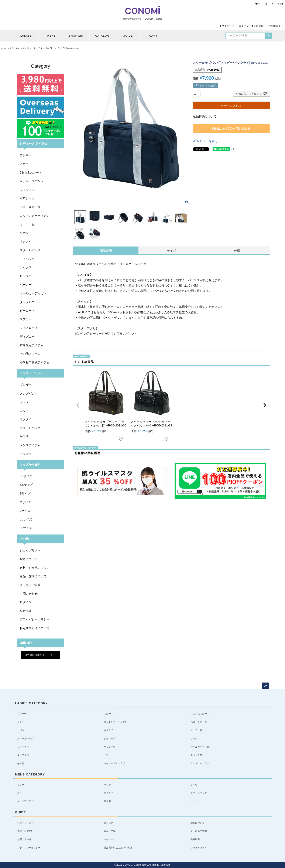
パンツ (107, 785)
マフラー (26, 319)
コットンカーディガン (35, 216)
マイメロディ (29, 328)
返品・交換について (33, 576)
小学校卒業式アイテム (35, 362)
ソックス (26, 267)
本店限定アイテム (32, 345)
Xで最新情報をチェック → (40, 655)
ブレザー (26, 155)
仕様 (237, 251)
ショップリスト (30, 550)
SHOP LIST (77, 36)
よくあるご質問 (30, 585)
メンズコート (29, 454)
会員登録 (258, 26)
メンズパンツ (29, 393)
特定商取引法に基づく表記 (118, 848)
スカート (26, 164)
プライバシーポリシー (35, 619)
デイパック (27, 259)
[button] (78, 405)
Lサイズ (25, 511)
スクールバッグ (17, 48)
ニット (24, 411)
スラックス (196, 755)
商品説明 (106, 251)
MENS (51, 36)
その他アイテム (30, 354)
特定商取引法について (35, 628)
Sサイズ (25, 493)
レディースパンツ (32, 181)
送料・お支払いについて (36, 568)
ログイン (244, 26)
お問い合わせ (29, 594)
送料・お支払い (25, 831)
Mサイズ (25, 502)
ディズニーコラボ (200, 763)
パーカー (26, 285)
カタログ (109, 823)
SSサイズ (26, 485)
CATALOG (102, 36)
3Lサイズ (26, 528)
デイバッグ (110, 738)
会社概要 (26, 611)
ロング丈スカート (200, 714)
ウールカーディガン (33, 293)
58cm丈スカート (31, 172)
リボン (24, 233)
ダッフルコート (30, 302)
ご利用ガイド (276, 26)
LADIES (26, 36)
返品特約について (205, 116)
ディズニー (27, 336)
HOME (4, 48)
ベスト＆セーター (32, 207)
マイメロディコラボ (114, 763)
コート (194, 801)
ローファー (27, 276)
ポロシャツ (27, 198)
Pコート (108, 755)
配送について (29, 559)
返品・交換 (110, 831)
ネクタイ (26, 241)
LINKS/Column (198, 848)
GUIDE (128, 36)
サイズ (171, 251)
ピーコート (27, 311)
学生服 (24, 437)
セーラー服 (27, 224)
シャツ (24, 402)
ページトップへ (266, 686)
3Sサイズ (26, 476)
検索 (268, 36)
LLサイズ (26, 519)
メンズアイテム (30, 445)
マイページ (228, 26)
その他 (21, 763)
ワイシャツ (27, 190)
